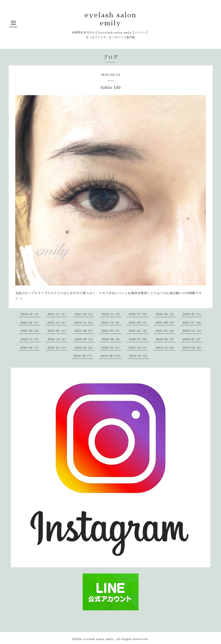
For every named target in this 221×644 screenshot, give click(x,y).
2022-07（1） (139, 314)
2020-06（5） (166, 339)
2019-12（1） (138, 348)
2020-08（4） (112, 339)
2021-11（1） (84, 323)
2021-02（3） (138, 331)
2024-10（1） (30, 314)
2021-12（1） (57, 323)
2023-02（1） (85, 314)
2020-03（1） (57, 348)
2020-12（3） (193, 331)
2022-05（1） (193, 314)
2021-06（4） (30, 331)
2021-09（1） (138, 323)
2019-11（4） (165, 348)
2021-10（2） (111, 323)
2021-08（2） (165, 323)
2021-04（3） (84, 331)
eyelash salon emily (98, 639)
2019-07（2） (139, 356)
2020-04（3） (30, 348)
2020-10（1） (58, 339)
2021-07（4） (193, 323)
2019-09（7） (83, 356)
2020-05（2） (192, 339)
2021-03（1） (111, 331)
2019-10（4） (193, 348)
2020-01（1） (111, 348)
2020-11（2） (30, 339)
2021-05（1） (57, 331)
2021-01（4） (165, 331)
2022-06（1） (166, 314)
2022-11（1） (112, 314)
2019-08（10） (111, 356)
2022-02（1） (30, 323)
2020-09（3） (85, 339)
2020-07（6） (139, 339)
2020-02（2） (84, 348)
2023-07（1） (58, 314)
